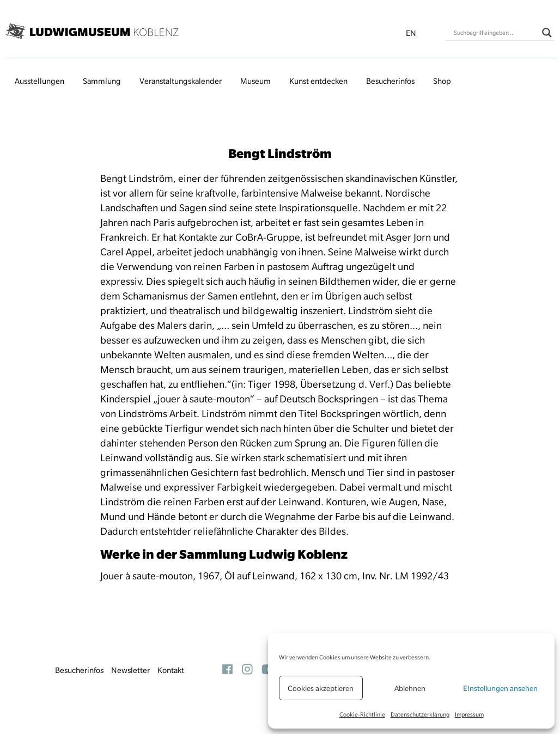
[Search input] (495, 33)
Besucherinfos (390, 81)
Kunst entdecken (318, 81)
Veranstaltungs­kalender (181, 81)
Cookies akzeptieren (321, 688)
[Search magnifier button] (547, 33)
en (411, 33)
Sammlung (102, 81)
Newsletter (130, 670)
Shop (442, 81)
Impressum (469, 714)
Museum (255, 81)
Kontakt (171, 670)
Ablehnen (410, 688)
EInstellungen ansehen (500, 688)
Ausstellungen (39, 81)
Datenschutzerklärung (420, 714)
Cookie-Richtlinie (362, 714)
